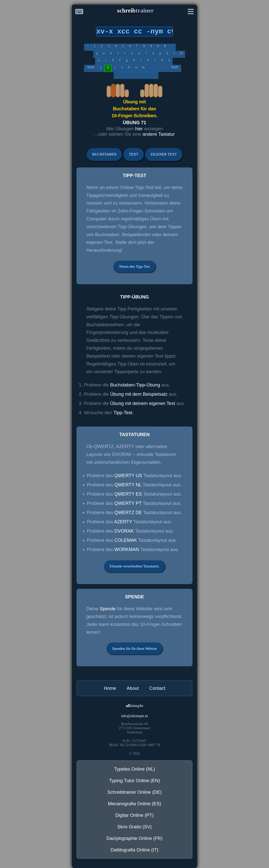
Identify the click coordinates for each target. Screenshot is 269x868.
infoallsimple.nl (135, 716)
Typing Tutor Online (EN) (134, 781)
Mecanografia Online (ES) (134, 804)
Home (110, 688)
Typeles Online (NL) (134, 769)
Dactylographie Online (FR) (135, 838)
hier (140, 129)
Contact (157, 688)
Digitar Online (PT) (135, 815)
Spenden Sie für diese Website (135, 648)
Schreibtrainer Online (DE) (134, 792)
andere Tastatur (159, 134)
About (133, 688)
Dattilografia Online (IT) (134, 850)
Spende (108, 609)
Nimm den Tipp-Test (134, 266)
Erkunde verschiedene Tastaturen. (135, 566)
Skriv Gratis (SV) (135, 827)
